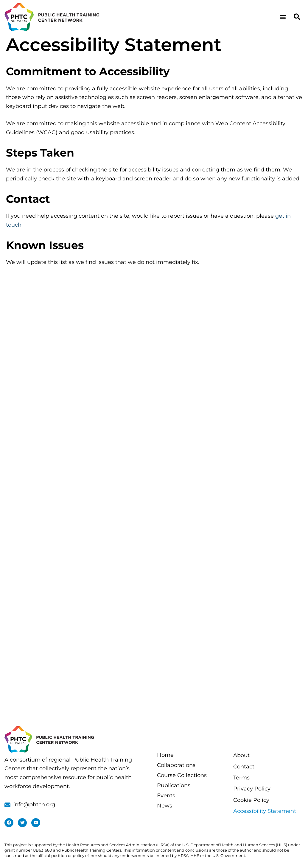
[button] (283, 17)
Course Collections (182, 775)
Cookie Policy (251, 800)
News (165, 806)
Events (166, 796)
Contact (244, 767)
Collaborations (176, 765)
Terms (241, 778)
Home (165, 755)
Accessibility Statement (265, 811)
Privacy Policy (252, 789)
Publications (174, 785)
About (241, 755)
